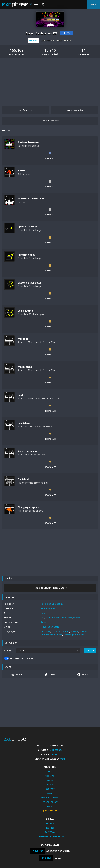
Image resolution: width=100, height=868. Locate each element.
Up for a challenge (27, 226)
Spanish (56, 631)
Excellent (22, 395)
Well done (23, 339)
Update (90, 651)
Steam (69, 618)
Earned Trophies (74, 110)
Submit (18, 674)
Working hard (25, 367)
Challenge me (25, 311)
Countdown (24, 423)
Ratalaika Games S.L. (52, 604)
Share (83, 674)
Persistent (23, 479)
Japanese (46, 631)
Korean (83, 631)
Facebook (50, 832)
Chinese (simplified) (73, 635)
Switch (77, 618)
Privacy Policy (50, 802)
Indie (43, 613)
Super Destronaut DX (41, 33)
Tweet (50, 674)
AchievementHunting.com (50, 836)
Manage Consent (50, 798)
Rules (50, 780)
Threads (50, 823)
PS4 (43, 618)
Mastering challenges (29, 283)
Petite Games (48, 608)
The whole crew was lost (31, 198)
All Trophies (26, 110)
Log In (93, 4)
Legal (50, 793)
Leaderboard (47, 40)
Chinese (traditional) (52, 635)
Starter (21, 170)
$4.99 (44, 622)
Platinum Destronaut (29, 142)
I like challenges (26, 255)
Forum (67, 40)
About (50, 785)
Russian (74, 631)
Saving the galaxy (27, 451)
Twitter (50, 828)
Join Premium (50, 811)
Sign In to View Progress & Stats (50, 588)
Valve (63, 759)
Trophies (33, 40)
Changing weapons (28, 507)
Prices (59, 40)
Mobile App (50, 776)
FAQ (50, 771)
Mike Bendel (56, 750)
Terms (50, 806)
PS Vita (49, 618)
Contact (50, 789)
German (65, 631)
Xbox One (59, 618)
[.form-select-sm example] (48, 651)
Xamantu (55, 754)
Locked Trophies (50, 121)
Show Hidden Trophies (22, 658)
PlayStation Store (50, 627)
